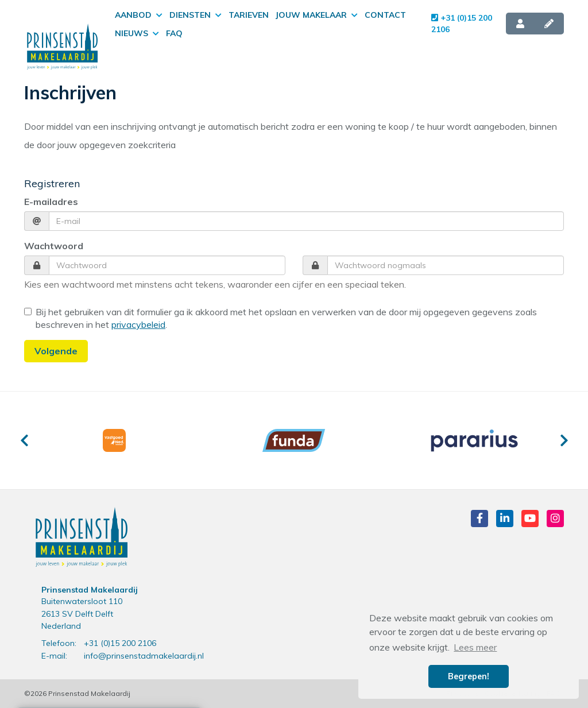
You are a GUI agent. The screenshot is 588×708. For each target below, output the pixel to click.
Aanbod (139, 15)
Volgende (56, 351)
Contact (385, 15)
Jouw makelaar (317, 15)
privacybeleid (138, 324)
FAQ (174, 33)
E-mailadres (51, 202)
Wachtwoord (54, 246)
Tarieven (249, 15)
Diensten (196, 15)
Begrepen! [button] (469, 676)
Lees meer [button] (475, 647)
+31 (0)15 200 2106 (462, 24)
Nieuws (137, 33)
